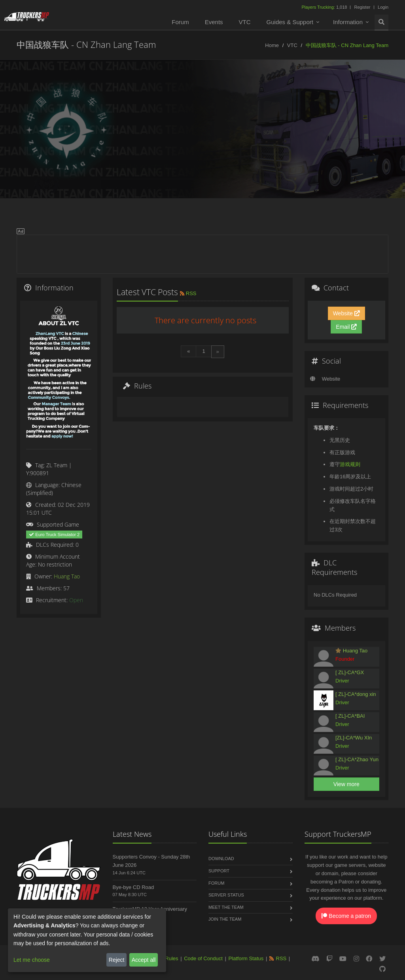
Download (221, 859)
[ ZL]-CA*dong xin (356, 694)
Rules (171, 958)
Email (346, 327)
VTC (245, 22)
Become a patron (346, 916)
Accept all (144, 960)
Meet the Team (226, 907)
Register (362, 7)
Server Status (226, 895)
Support (219, 871)
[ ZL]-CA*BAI (350, 716)
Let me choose (32, 960)
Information (348, 22)
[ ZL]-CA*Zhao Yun (357, 759)
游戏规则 (350, 464)
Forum (180, 22)
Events (214, 22)
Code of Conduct (203, 958)
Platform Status (246, 958)
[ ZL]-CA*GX (350, 672)
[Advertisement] (202, 253)
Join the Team (225, 919)
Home (272, 45)
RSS (188, 293)
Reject (117, 960)
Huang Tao (67, 576)
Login (383, 7)
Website (346, 313)
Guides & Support (290, 22)
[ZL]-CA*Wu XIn (354, 738)
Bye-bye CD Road (133, 887)
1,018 (325, 7)
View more (346, 784)
